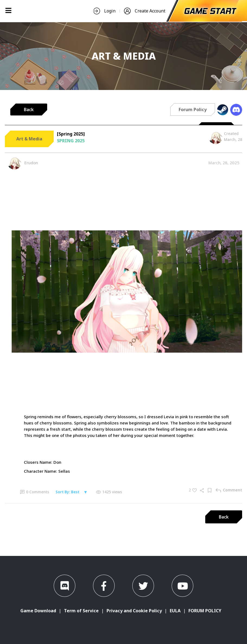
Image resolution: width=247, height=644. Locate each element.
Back (29, 110)
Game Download (38, 611)
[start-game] (210, 11)
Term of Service (81, 611)
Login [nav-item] (104, 11)
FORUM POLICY (205, 611)
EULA (175, 611)
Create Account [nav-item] (145, 11)
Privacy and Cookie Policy (134, 611)
